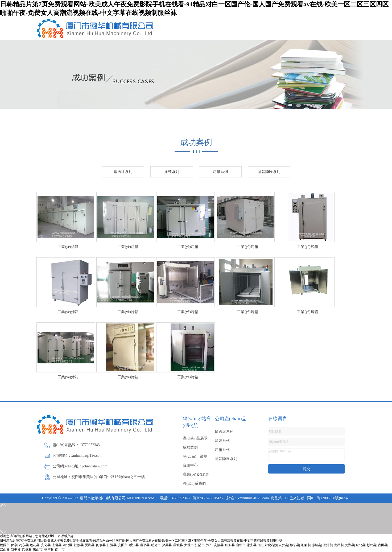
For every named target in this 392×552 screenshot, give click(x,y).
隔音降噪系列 (269, 172)
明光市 (156, 545)
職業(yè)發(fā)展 (196, 474)
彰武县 (372, 545)
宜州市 (328, 545)
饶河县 (49, 550)
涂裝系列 (172, 172)
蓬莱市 (306, 545)
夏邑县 (90, 545)
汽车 (209, 545)
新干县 (16, 550)
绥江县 (134, 545)
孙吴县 (167, 545)
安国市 (123, 545)
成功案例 (190, 447)
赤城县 (316, 545)
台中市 (241, 545)
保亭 (14, 545)
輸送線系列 (123, 172)
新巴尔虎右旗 (268, 545)
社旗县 (79, 545)
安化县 (46, 545)
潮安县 (252, 545)
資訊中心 (190, 465)
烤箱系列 (220, 172)
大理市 (189, 545)
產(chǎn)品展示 (195, 438)
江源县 (112, 545)
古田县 (383, 545)
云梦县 (283, 545)
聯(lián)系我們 (194, 483)
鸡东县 (24, 545)
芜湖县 (350, 545)
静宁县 (295, 545)
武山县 (5, 550)
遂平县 (145, 545)
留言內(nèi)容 (306, 455)
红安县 (230, 545)
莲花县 (35, 545)
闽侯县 (101, 545)
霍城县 (178, 545)
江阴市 (200, 545)
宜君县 (57, 545)
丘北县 (361, 545)
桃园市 (5, 545)
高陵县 (219, 545)
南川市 (60, 550)
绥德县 (27, 550)
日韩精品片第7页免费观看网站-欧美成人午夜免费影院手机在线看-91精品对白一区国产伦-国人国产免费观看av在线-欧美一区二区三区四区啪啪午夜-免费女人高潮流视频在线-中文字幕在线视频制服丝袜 (141, 541)
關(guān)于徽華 (195, 456)
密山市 (38, 550)
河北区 (68, 545)
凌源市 (339, 545)
